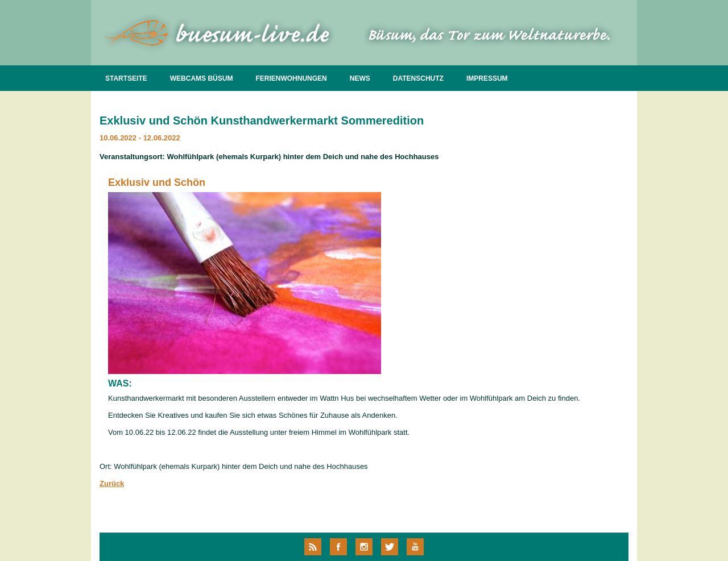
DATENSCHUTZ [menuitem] (418, 78)
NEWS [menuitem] (360, 78)
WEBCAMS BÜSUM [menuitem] (202, 78)
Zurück (112, 483)
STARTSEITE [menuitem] (126, 78)
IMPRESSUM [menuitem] (487, 78)
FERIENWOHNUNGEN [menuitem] (291, 78)
